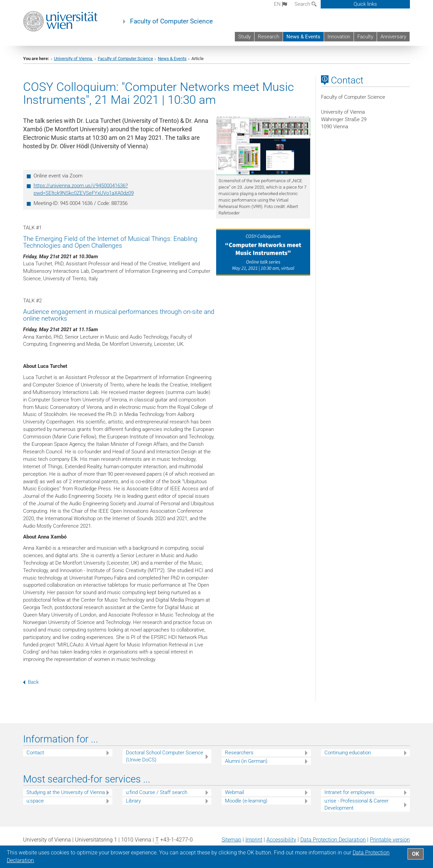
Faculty (365, 37)
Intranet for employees (350, 792)
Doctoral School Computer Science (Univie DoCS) (165, 756)
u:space (35, 801)
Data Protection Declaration (333, 840)
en (280, 4)
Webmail (234, 792)
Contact (35, 753)
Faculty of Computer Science (171, 21)
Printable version (390, 840)
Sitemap (231, 840)
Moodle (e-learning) (246, 801)
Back (31, 682)
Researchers (239, 753)
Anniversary (393, 37)
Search (306, 4)
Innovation (339, 37)
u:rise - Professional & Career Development (356, 804)
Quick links (365, 4)
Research (269, 37)
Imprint (254, 840)
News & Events (303, 37)
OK (416, 854)
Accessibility (281, 840)
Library (133, 801)
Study (244, 37)
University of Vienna (73, 59)
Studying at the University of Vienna (66, 792)
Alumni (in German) (246, 761)
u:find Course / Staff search (157, 792)
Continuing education (348, 753)
